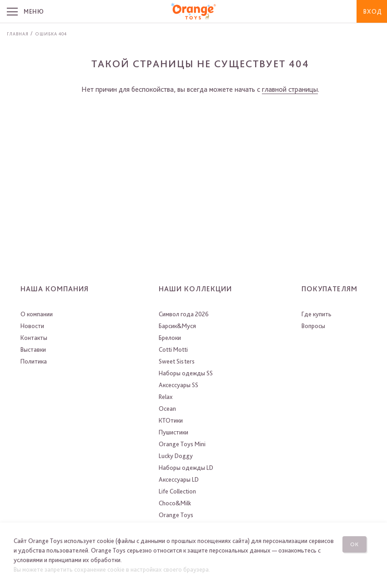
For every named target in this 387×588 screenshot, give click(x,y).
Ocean (167, 409)
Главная (18, 34)
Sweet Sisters (177, 361)
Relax (166, 397)
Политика (34, 361)
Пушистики (173, 432)
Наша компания (55, 289)
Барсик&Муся (177, 326)
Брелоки (170, 338)
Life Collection (177, 491)
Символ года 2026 (184, 314)
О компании (37, 314)
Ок (354, 544)
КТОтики (171, 420)
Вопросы (313, 326)
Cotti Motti (173, 349)
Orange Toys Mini (182, 444)
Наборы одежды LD (186, 468)
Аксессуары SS (178, 385)
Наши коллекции (195, 289)
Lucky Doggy (176, 456)
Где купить (317, 314)
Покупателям (329, 289)
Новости (32, 326)
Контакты (34, 338)
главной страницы (290, 89)
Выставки (33, 349)
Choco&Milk (175, 503)
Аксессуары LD (179, 479)
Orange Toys (176, 515)
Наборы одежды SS (186, 373)
